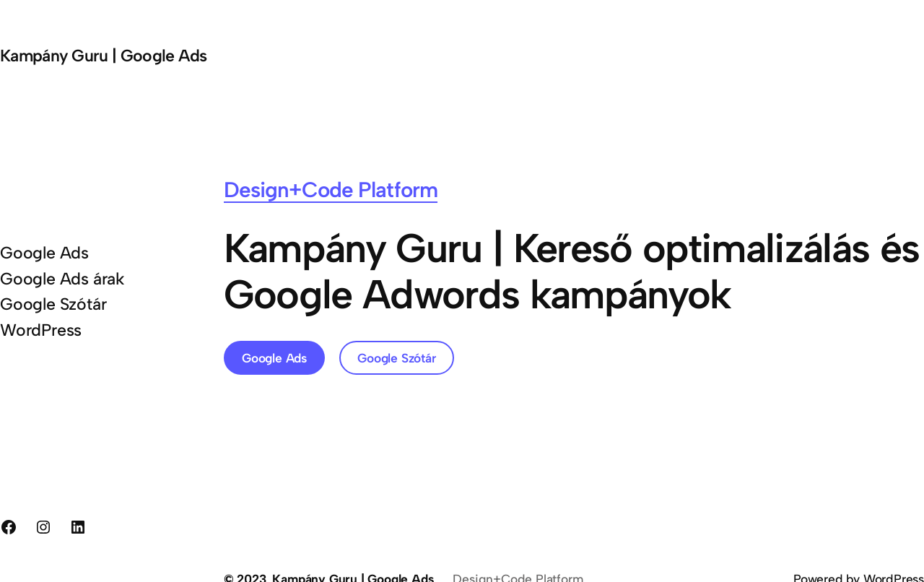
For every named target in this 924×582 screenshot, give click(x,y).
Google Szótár (396, 358)
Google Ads (274, 358)
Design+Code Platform (331, 190)
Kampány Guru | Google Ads (104, 56)
